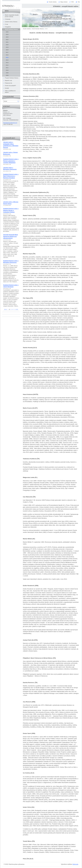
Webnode (75, 864)
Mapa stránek (64, 2)
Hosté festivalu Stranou (38, 29)
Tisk (79, 2)
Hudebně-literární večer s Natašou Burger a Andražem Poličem (11, 210)
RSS (73, 2)
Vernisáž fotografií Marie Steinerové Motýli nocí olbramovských (11, 236)
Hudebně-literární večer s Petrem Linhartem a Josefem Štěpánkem (11, 161)
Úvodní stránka (27, 29)
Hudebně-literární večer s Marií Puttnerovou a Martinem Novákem (11, 176)
